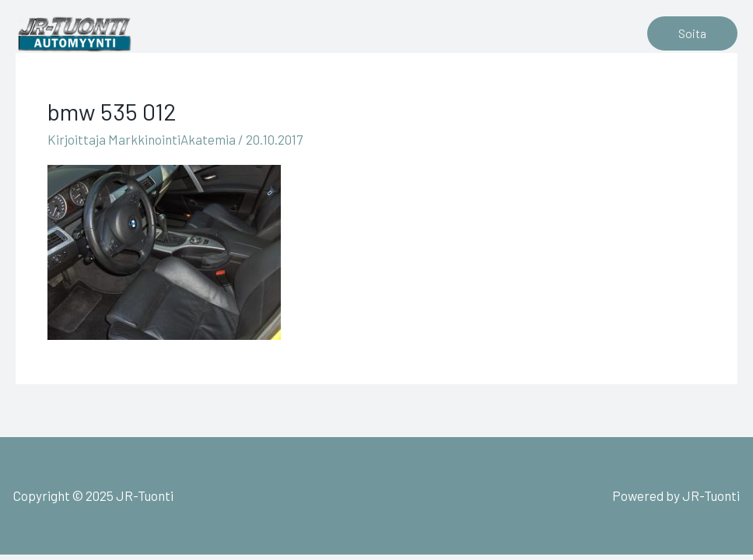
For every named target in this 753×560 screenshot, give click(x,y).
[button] (692, 33)
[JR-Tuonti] (74, 31)
